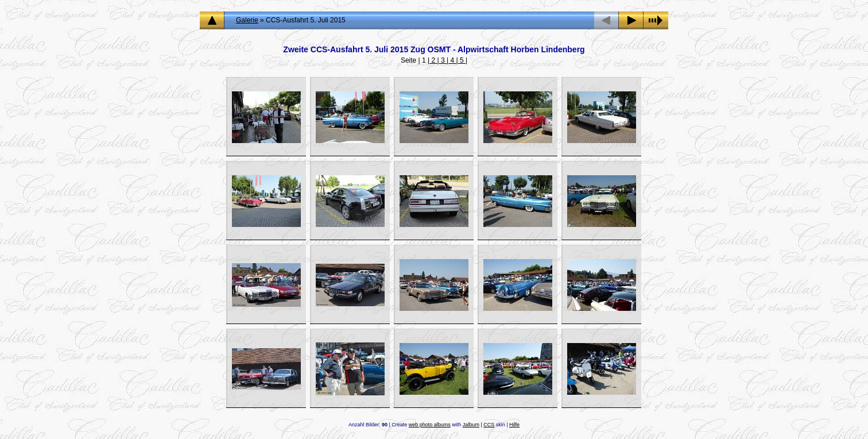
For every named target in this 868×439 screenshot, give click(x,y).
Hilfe (514, 425)
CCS (489, 425)
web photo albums (430, 425)
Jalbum (471, 425)
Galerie (247, 20)
